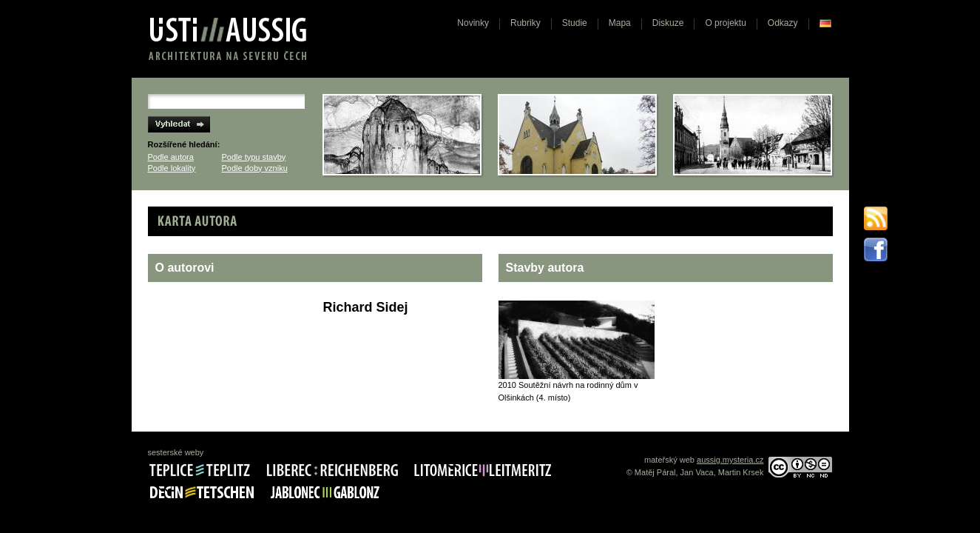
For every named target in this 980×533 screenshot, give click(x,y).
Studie (575, 23)
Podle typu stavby (254, 157)
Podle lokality (172, 168)
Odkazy (783, 23)
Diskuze (668, 23)
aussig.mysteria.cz (730, 460)
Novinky (473, 23)
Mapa (620, 23)
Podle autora (171, 157)
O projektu (725, 23)
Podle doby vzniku (255, 168)
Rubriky (526, 23)
